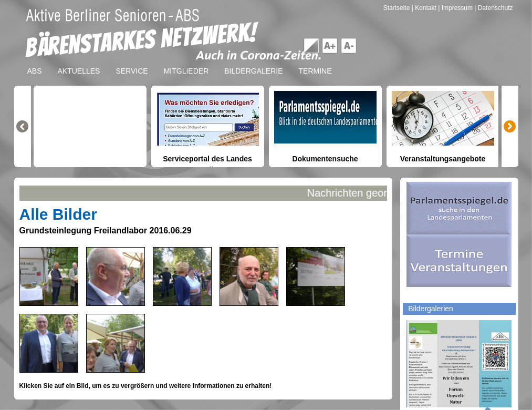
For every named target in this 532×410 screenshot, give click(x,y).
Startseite (398, 8)
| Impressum (455, 8)
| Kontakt (425, 8)
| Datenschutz (493, 8)
